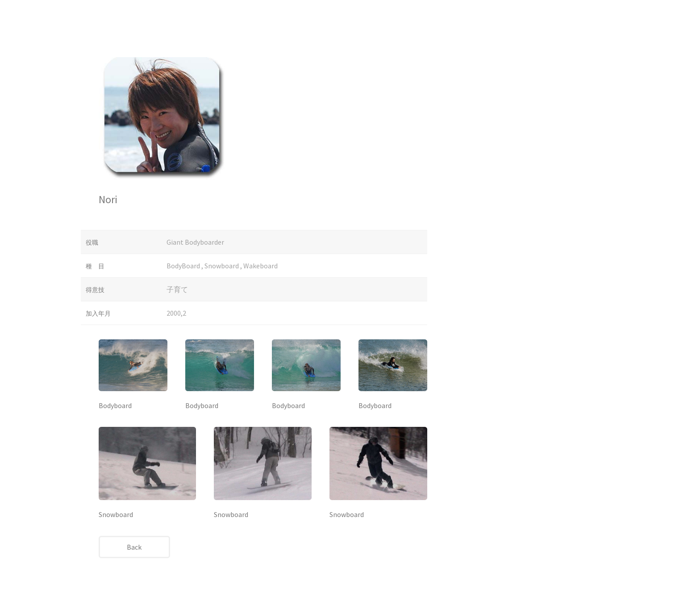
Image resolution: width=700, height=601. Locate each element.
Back (134, 547)
